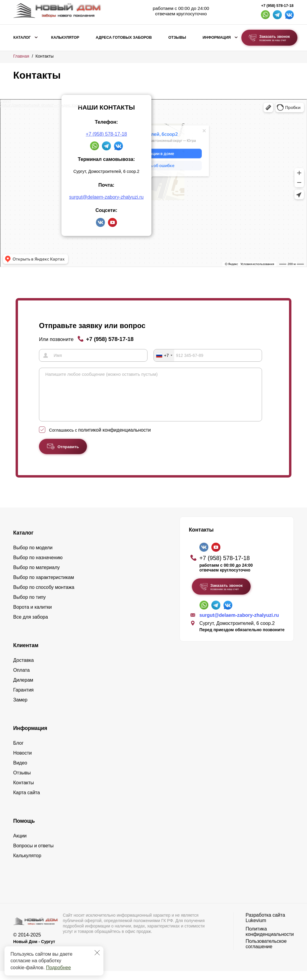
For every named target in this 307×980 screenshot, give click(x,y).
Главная (21, 56)
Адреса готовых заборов (124, 38)
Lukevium (256, 929)
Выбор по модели (33, 557)
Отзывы (177, 38)
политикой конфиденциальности (115, 439)
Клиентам (26, 654)
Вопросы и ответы (33, 855)
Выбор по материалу (36, 576)
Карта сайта (27, 802)
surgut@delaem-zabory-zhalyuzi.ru (106, 197)
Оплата (21, 679)
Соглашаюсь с (100, 439)
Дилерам (23, 689)
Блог (18, 752)
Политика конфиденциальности (270, 941)
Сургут (6, 101)
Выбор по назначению (38, 567)
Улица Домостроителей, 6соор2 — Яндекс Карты (41, 105)
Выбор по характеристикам (44, 586)
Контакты (24, 792)
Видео (20, 772)
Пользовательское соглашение (266, 953)
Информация (217, 38)
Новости (22, 762)
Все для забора (31, 626)
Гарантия (23, 699)
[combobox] (164, 355)
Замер (20, 709)
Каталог (22, 38)
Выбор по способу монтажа (44, 596)
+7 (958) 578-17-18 (277, 6)
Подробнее (58, 968)
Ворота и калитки (33, 616)
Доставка (24, 669)
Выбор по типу (30, 606)
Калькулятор (65, 38)
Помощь (24, 830)
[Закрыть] (97, 953)
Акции (20, 845)
